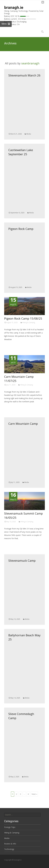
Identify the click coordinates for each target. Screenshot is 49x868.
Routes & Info (10, 844)
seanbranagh (30, 63)
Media (29, 134)
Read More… (10, 344)
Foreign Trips (10, 827)
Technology (9, 849)
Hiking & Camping (29, 322)
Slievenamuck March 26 (24, 75)
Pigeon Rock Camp (21, 229)
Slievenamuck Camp (22, 560)
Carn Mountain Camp (23, 424)
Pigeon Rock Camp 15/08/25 (23, 318)
